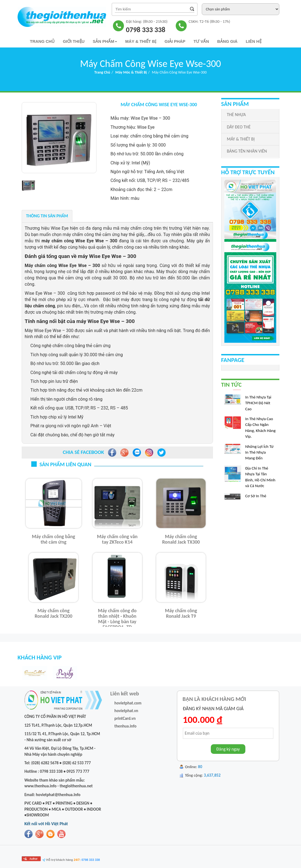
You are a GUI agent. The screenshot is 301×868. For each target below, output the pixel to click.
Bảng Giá (227, 41)
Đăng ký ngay (228, 749)
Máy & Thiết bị (141, 41)
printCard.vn (125, 718)
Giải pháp (175, 41)
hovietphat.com (128, 703)
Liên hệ (253, 41)
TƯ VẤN (201, 41)
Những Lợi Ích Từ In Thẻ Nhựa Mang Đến (260, 455)
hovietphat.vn (126, 711)
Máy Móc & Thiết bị (131, 72)
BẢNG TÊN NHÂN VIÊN (247, 151)
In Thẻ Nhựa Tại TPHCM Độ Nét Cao (258, 405)
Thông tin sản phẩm (47, 216)
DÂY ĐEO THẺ (239, 127)
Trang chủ (42, 41)
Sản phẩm (105, 41)
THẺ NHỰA (236, 115)
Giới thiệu (74, 41)
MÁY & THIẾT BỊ (241, 139)
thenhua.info (125, 726)
